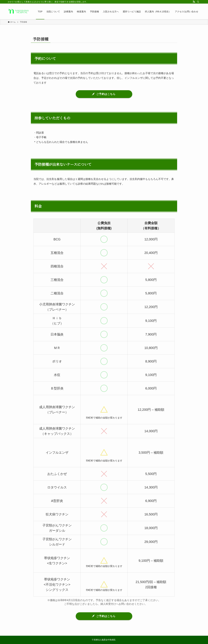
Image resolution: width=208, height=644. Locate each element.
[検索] (198, 2)
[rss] (194, 2)
